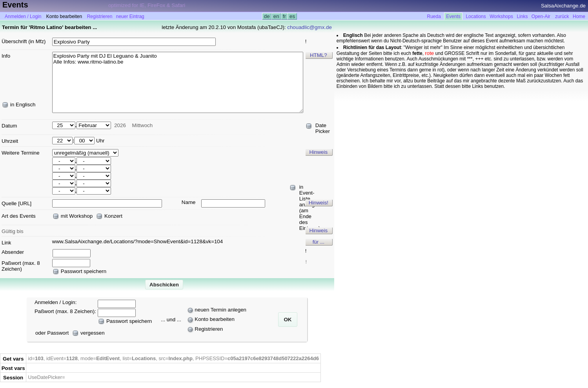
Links (522, 16)
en (276, 16)
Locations (476, 16)
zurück (562, 16)
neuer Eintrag (130, 16)
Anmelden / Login (23, 16)
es (292, 16)
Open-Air (541, 16)
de (267, 16)
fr (284, 16)
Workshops (501, 16)
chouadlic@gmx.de (309, 27)
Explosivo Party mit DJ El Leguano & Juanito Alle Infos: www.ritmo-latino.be (178, 82)
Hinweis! (319, 203)
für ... (319, 242)
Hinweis (319, 152)
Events (453, 16)
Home (579, 16)
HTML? (319, 55)
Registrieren (100, 16)
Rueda (434, 16)
